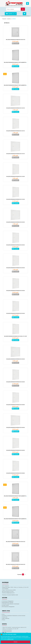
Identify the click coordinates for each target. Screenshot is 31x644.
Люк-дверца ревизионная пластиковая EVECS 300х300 (16, 359)
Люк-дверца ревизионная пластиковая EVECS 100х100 (16, 108)
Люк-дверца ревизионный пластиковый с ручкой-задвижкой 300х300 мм (17, 85)
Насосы (4, 620)
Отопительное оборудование (8, 601)
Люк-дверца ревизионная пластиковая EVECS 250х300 (16, 313)
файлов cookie (10, 639)
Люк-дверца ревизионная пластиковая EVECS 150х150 (16, 154)
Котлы (3, 614)
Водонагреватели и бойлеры (8, 603)
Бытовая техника (5, 605)
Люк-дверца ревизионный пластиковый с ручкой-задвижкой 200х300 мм (17, 519)
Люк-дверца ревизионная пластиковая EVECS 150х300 (16, 199)
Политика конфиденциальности (8, 593)
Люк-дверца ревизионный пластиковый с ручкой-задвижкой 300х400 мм (17, 62)
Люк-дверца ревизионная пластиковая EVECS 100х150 (16, 131)
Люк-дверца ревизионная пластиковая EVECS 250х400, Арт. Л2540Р (15, 336)
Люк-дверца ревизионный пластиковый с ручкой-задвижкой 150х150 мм (17, 496)
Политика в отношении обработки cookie (10, 595)
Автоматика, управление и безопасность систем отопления (14, 616)
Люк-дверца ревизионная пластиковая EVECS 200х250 (16, 245)
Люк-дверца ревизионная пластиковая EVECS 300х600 (16, 405)
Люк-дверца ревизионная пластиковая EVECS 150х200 (16, 177)
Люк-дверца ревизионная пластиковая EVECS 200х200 (16, 222)
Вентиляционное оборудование (8, 607)
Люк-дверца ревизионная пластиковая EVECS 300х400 (16, 382)
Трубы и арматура (6, 618)
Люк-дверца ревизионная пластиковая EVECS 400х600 (16, 473)
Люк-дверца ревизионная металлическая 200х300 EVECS (16, 542)
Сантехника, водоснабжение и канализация (11, 604)
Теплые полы (5, 617)
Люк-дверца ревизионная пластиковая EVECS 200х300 (16, 268)
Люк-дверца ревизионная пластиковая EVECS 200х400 (16, 291)
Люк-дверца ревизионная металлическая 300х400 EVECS (16, 565)
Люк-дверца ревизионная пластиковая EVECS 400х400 (16, 428)
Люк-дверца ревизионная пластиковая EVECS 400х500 (16, 450)
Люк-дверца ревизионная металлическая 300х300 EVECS (16, 40)
